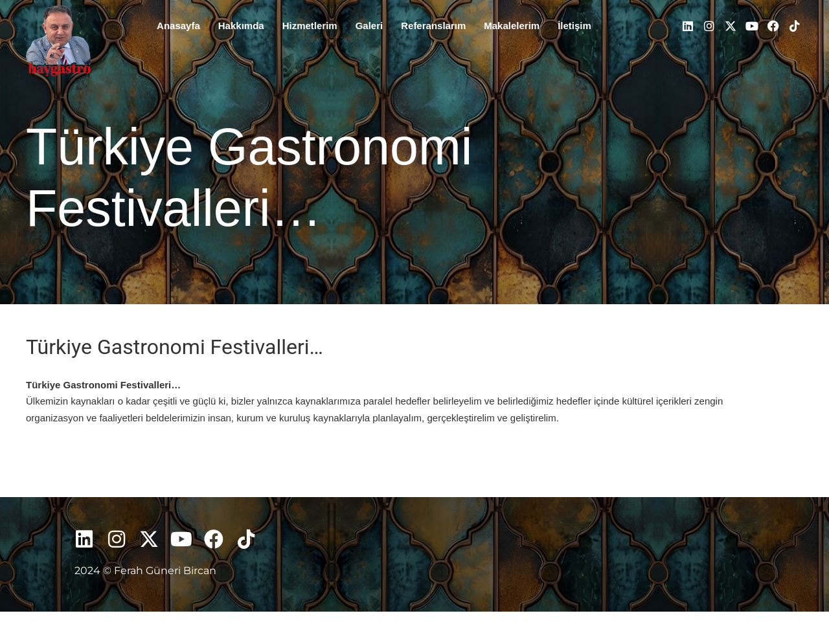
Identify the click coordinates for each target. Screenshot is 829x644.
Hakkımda (241, 26)
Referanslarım (433, 26)
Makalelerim (512, 26)
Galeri (369, 26)
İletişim (574, 26)
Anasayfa (178, 26)
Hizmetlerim (310, 26)
